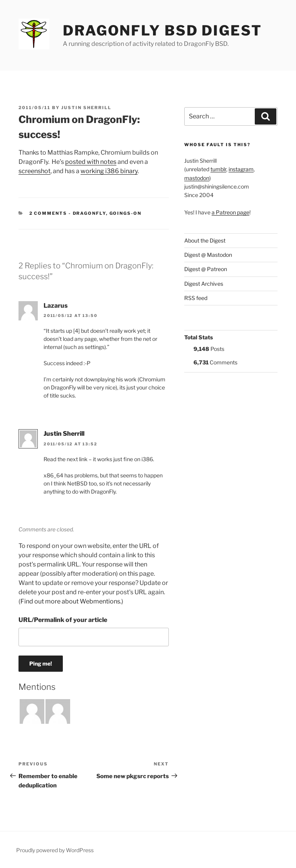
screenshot (34, 171)
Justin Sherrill (86, 108)
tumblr (218, 169)
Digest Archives (204, 284)
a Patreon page (230, 212)
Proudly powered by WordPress (55, 850)
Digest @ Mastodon (208, 255)
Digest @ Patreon (206, 269)
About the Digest (205, 240)
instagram (241, 169)
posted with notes (91, 162)
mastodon (197, 178)
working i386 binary (109, 171)
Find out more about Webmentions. (71, 601)
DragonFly (89, 213)
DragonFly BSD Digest (162, 30)
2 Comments (48, 213)
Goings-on (126, 213)
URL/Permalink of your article (63, 620)
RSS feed (196, 298)
